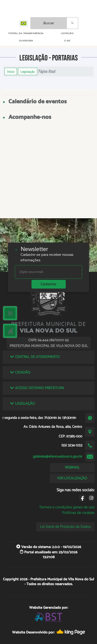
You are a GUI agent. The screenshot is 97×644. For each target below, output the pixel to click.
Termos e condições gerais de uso (67, 507)
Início (11, 71)
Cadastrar (49, 284)
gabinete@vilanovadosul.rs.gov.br (58, 457)
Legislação (28, 71)
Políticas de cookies (78, 513)
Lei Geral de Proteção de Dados (65, 527)
